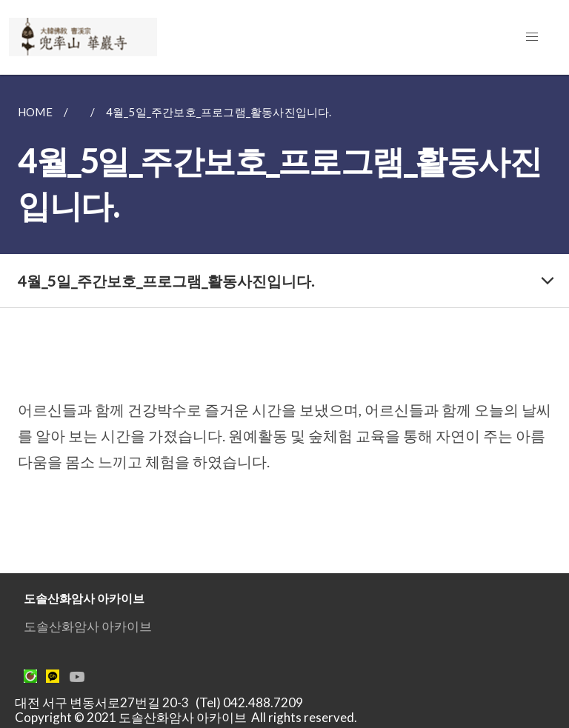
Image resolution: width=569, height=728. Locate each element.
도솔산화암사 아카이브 (88, 626)
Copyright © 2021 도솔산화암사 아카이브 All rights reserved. (186, 717)
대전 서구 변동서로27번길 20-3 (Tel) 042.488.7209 (163, 702)
